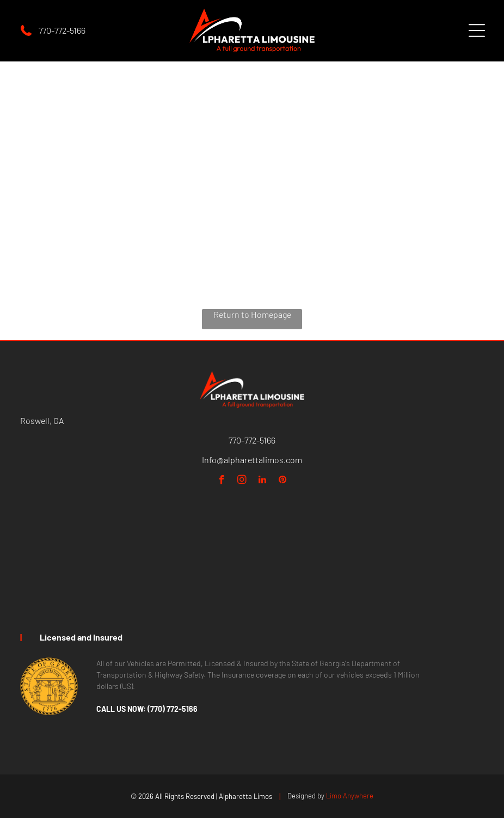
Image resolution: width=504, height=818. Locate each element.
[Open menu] (477, 30)
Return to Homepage (252, 314)
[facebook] (222, 481)
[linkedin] (262, 481)
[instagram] (242, 481)
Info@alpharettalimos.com (252, 460)
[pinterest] (282, 481)
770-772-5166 (62, 30)
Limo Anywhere (350, 796)
